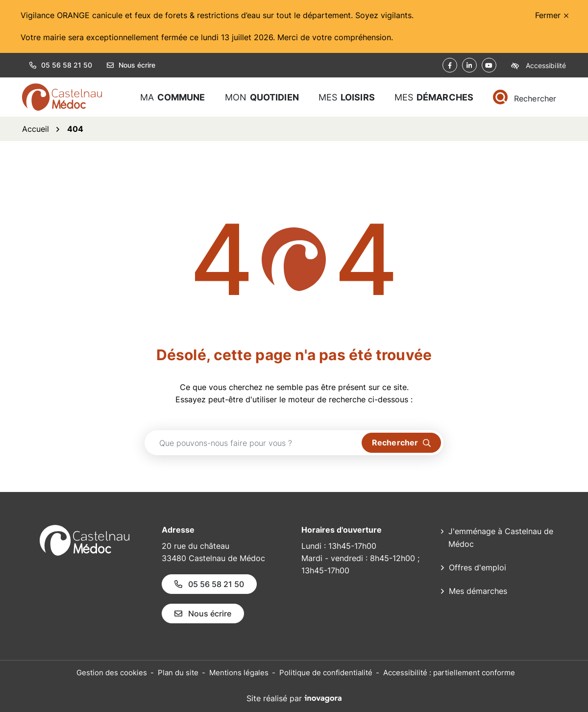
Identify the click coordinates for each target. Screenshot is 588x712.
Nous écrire (131, 65)
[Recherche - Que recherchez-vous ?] (253, 443)
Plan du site (178, 673)
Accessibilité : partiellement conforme (449, 673)
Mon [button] (262, 97)
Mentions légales (239, 673)
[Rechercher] (525, 97)
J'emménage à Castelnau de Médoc (501, 538)
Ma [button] (173, 97)
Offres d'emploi (478, 567)
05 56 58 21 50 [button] (61, 65)
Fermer (552, 15)
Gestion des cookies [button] (112, 673)
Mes (434, 97)
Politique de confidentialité (326, 673)
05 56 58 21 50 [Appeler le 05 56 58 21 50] (209, 584)
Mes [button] (347, 97)
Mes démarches (478, 591)
